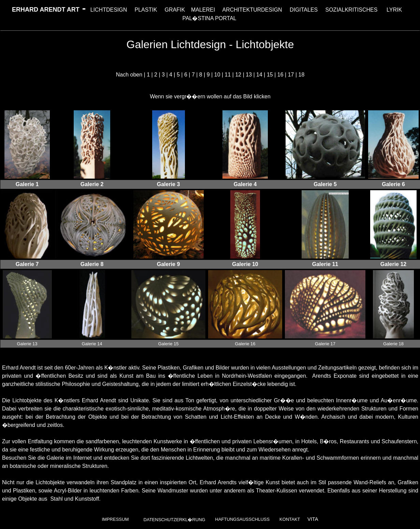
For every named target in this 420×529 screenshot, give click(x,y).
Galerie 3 (169, 184)
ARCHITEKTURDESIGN (252, 10)
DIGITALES (304, 10)
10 (217, 75)
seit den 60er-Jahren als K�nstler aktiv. (93, 368)
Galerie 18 (393, 344)
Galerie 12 (394, 264)
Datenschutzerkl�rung (175, 520)
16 (280, 75)
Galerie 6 (393, 184)
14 (259, 75)
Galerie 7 (27, 264)
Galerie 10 (245, 264)
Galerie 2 (92, 184)
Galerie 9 (169, 264)
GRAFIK (175, 10)
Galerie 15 (169, 344)
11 (228, 75)
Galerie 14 (92, 344)
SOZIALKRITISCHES (352, 10)
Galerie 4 (245, 184)
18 (301, 75)
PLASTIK (146, 10)
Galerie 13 (27, 344)
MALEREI (203, 10)
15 (270, 75)
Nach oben (129, 75)
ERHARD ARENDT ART (46, 10)
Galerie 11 (325, 264)
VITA (313, 519)
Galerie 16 (245, 344)
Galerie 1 (27, 184)
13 (249, 75)
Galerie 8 (92, 264)
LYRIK (394, 10)
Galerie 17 (325, 344)
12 (238, 75)
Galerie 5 (325, 184)
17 (291, 75)
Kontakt (290, 519)
